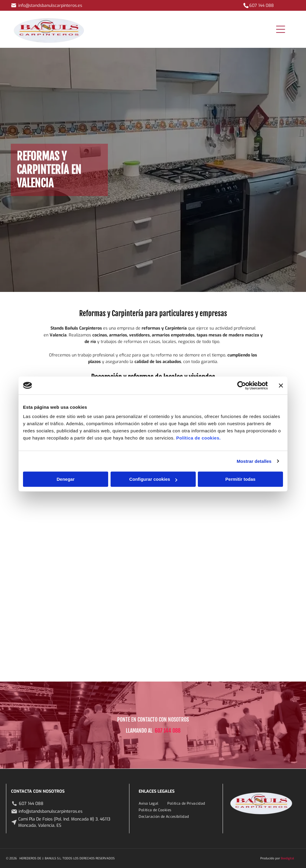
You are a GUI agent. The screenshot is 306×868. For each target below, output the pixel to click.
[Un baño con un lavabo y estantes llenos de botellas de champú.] (226, 498)
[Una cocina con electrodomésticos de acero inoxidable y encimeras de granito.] (31, 498)
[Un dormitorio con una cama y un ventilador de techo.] (31, 645)
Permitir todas (240, 479)
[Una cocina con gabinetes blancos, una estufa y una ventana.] (129, 645)
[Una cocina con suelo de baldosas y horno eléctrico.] (275, 547)
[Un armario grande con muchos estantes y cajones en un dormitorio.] (31, 547)
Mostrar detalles (254, 461)
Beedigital (287, 858)
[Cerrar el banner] (281, 385)
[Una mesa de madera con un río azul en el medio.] (129, 596)
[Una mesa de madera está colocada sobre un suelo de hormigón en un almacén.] (275, 596)
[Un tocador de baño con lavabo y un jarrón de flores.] (80, 596)
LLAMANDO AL (139, 731)
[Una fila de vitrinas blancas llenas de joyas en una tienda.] (177, 645)
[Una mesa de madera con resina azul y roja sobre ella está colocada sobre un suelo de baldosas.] (80, 498)
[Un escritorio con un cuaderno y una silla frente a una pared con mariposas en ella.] (177, 498)
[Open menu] (281, 29)
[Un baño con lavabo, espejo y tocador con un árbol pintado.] (129, 498)
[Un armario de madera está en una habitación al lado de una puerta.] (226, 596)
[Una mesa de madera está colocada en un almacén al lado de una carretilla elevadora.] (177, 596)
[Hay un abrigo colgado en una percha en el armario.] (80, 547)
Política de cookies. (198, 438)
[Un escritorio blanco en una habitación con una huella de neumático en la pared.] (226, 547)
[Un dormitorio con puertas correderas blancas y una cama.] (129, 547)
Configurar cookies (153, 479)
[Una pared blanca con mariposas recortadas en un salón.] (177, 547)
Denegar (65, 479)
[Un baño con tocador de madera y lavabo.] (31, 596)
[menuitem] (149, 803)
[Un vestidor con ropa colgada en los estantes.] (80, 645)
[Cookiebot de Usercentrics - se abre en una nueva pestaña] (242, 385)
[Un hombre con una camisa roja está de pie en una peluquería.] (275, 498)
